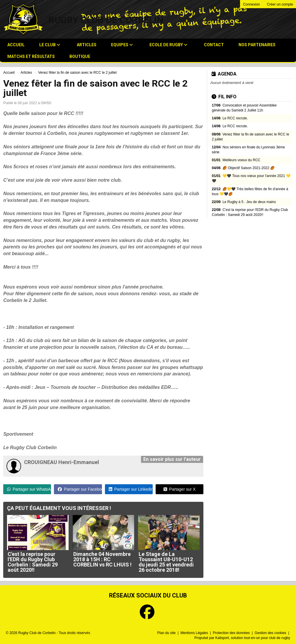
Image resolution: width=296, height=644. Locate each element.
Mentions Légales (195, 633)
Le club (50, 45)
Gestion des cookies (271, 633)
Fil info (224, 97)
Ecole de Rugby (168, 45)
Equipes (122, 45)
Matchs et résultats (31, 56)
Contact (214, 45)
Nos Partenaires (257, 45)
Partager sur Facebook (80, 489)
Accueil (16, 45)
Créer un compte (280, 4)
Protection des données (232, 633)
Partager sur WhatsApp (29, 489)
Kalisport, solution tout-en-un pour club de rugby (253, 638)
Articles (87, 45)
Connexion (251, 4)
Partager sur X (180, 489)
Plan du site (167, 633)
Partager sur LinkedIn (131, 489)
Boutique (80, 56)
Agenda (224, 74)
